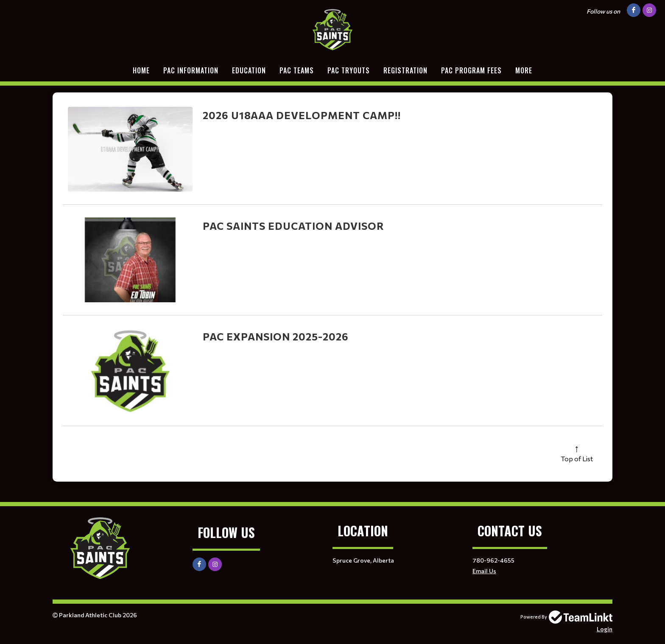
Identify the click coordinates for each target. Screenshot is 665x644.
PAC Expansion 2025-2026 (276, 336)
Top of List (577, 459)
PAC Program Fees (471, 70)
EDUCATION (249, 70)
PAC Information (191, 70)
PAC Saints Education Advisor (293, 226)
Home (141, 70)
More (524, 70)
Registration (405, 70)
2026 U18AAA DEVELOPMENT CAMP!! (302, 115)
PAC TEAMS (297, 70)
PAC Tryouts (349, 70)
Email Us (484, 571)
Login (605, 629)
